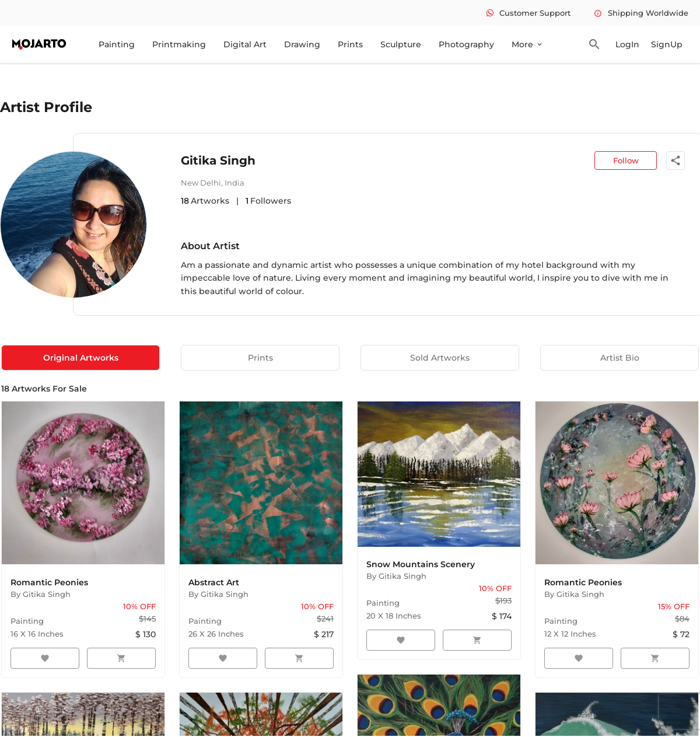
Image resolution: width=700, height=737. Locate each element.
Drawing (302, 44)
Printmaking (179, 44)
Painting (117, 44)
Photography (466, 44)
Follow (626, 160)
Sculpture (401, 44)
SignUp (667, 44)
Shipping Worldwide (641, 13)
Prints (350, 44)
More (528, 44)
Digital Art (245, 44)
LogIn (627, 44)
